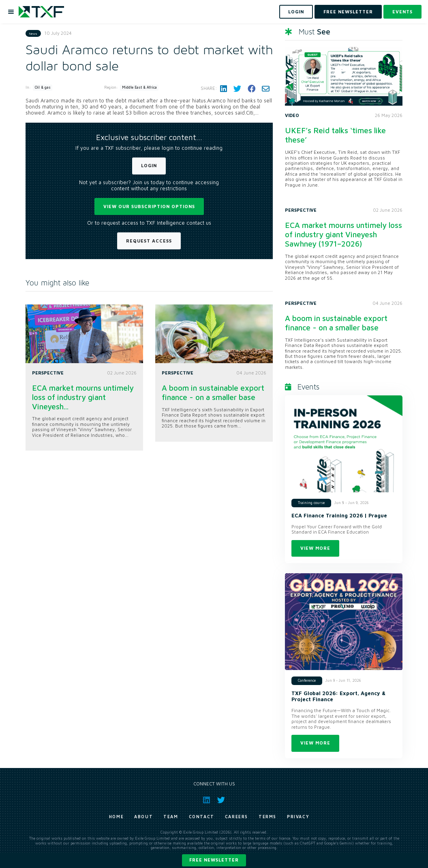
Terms (267, 817)
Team (171, 817)
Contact (202, 817)
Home (116, 817)
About (143, 817)
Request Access (149, 241)
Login (149, 165)
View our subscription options (149, 206)
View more (315, 548)
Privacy (298, 817)
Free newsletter (214, 860)
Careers (236, 817)
